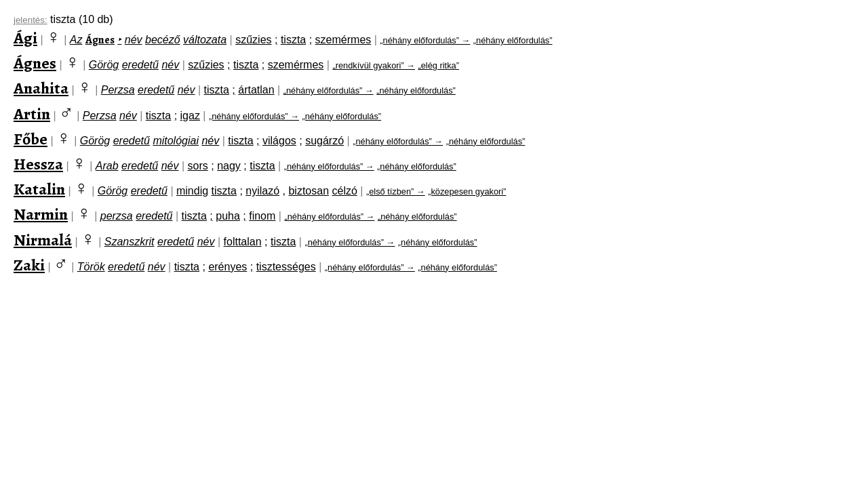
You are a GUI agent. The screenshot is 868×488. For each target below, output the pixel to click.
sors (198, 166)
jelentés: (31, 20)
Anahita (41, 88)
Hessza (38, 164)
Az (76, 40)
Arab (107, 166)
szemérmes (343, 40)
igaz (190, 116)
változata (205, 40)
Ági (25, 38)
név (134, 40)
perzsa (117, 216)
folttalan (243, 242)
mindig (192, 191)
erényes (228, 267)
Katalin (39, 189)
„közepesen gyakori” (467, 191)
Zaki (29, 265)
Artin (32, 114)
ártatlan (256, 90)
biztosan (309, 191)
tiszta (293, 40)
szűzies (253, 40)
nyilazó (262, 191)
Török (91, 267)
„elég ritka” (438, 65)
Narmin (41, 214)
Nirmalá (43, 240)
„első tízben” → (396, 191)
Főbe (31, 139)
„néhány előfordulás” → (425, 40)
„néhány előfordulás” (513, 40)
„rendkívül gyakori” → (374, 65)
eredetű (140, 65)
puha (228, 216)
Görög (104, 65)
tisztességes (286, 267)
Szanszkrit (130, 242)
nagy (229, 166)
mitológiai (176, 141)
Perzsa (118, 90)
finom (262, 216)
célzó (345, 191)
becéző (163, 40)
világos (279, 141)
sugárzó (324, 141)
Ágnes (100, 40)
